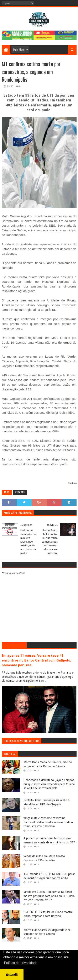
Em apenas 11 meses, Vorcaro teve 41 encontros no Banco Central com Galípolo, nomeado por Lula (37, 660)
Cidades (20, 492)
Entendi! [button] (12, 975)
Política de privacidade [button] (21, 963)
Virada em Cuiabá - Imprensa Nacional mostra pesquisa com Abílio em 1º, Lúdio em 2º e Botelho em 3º (49, 896)
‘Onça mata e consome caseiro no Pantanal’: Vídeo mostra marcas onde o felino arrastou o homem (48, 822)
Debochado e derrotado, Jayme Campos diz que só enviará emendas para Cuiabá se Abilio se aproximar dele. (49, 784)
